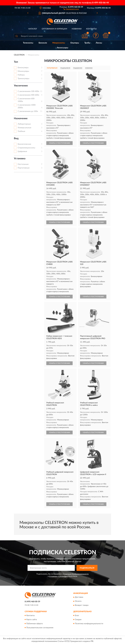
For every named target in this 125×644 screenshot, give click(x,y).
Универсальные (24, 128)
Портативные (24, 168)
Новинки (77, 29)
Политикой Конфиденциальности (76, 574)
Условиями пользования (58, 576)
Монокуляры (23, 71)
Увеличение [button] (21, 86)
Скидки (78, 620)
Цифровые (22, 151)
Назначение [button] (21, 119)
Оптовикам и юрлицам (54, 29)
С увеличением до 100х (28, 111)
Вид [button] (16, 138)
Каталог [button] (33, 29)
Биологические (24, 144)
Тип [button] (16, 62)
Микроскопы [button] (59, 43)
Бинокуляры (23, 68)
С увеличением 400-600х (28, 95)
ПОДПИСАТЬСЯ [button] (87, 568)
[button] (71, 9)
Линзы (99, 43)
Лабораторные (24, 124)
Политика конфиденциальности (89, 624)
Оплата (78, 601)
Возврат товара (82, 605)
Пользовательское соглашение (40, 628)
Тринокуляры (23, 79)
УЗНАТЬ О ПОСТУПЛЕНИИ (59, 143)
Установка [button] (20, 159)
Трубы (87, 43)
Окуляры (75, 43)
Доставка (79, 597)
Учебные (21, 131)
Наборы (21, 75)
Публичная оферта (34, 624)
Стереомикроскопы (26, 148)
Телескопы (28, 43)
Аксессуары (63, 48)
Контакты (91, 29)
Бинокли (43, 43)
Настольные (23, 164)
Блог (77, 616)
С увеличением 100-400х (28, 91)
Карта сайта (32, 620)
